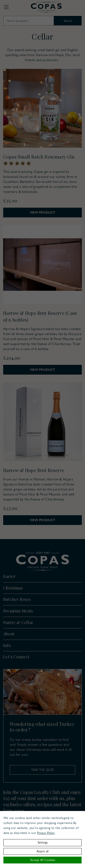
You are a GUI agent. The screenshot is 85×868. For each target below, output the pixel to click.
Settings (43, 842)
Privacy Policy (46, 833)
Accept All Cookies (43, 860)
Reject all (43, 851)
